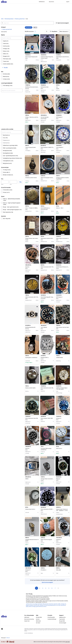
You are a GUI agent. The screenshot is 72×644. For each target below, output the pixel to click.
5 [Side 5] (49, 588)
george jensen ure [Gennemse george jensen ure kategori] (53, 605)
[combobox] (27, 23)
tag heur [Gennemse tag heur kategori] (56, 604)
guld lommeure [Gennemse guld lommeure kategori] (39, 606)
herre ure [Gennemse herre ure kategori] (32, 604)
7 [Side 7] (55, 588)
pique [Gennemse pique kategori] (27, 606)
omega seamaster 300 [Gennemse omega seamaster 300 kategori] (39, 604)
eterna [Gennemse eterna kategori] (45, 606)
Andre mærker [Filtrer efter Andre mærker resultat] (8, 64)
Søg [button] (20, 182)
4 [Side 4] (46, 588)
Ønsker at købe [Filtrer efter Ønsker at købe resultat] (8, 175)
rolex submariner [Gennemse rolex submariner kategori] (62, 605)
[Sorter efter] (64, 31)
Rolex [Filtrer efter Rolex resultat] (6, 51)
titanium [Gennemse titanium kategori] (36, 605)
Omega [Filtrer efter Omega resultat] (6, 49)
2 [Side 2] (40, 588)
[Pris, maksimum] (13, 182)
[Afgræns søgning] (12, 38)
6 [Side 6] (52, 588)
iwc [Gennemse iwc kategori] (39, 605)
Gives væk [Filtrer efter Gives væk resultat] (7, 172)
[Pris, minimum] (5, 182)
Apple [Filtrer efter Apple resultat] (6, 41)
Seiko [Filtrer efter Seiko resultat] (6, 54)
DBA (2, 19)
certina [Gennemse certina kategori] (28, 604)
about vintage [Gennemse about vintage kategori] (32, 606)
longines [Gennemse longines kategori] (31, 605)
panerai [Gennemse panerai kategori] (47, 604)
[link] (6, 29)
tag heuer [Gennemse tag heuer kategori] (51, 604)
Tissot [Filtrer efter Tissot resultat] (6, 61)
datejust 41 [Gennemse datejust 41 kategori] (42, 605)
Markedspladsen (9, 19)
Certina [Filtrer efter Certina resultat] (6, 46)
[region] (32, 44)
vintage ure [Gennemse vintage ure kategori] (63, 604)
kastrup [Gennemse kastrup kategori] (47, 605)
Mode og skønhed (20, 19)
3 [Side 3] (43, 588)
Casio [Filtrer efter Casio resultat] (6, 43)
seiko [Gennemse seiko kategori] (59, 604)
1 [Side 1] (37, 588)
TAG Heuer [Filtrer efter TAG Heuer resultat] (7, 59)
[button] (62, 23)
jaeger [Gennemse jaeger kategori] (27, 605)
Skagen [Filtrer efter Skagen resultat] (6, 56)
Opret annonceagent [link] (47, 582)
